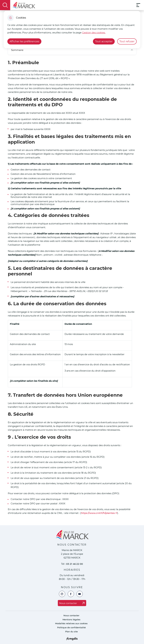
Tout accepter (104, 41)
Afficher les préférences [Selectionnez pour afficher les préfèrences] (24, 41)
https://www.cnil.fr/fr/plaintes (98, 513)
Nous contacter (71, 616)
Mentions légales (71, 620)
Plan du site (71, 632)
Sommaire (72, 50)
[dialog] (72, 30)
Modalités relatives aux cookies (71, 623)
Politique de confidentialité (71, 628)
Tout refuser (127, 41)
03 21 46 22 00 (75, 564)
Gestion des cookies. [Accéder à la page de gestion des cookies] (94, 33)
